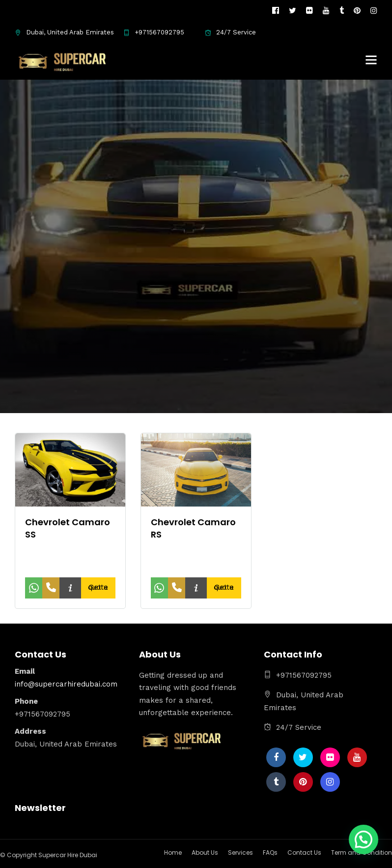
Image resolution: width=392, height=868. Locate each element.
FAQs (270, 853)
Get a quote (98, 587)
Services (240, 853)
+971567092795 (154, 32)
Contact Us (304, 853)
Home (173, 853)
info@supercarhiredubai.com (66, 684)
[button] (364, 839)
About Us (205, 853)
